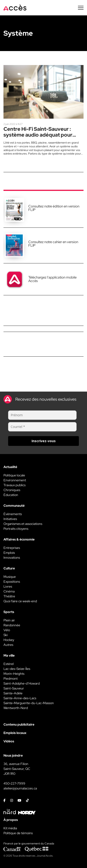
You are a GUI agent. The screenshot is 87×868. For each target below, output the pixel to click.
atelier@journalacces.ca (20, 788)
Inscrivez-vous (44, 441)
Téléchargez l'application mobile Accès (52, 279)
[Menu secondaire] (81, 8)
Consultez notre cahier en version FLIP (53, 244)
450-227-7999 (14, 783)
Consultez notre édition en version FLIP (54, 208)
